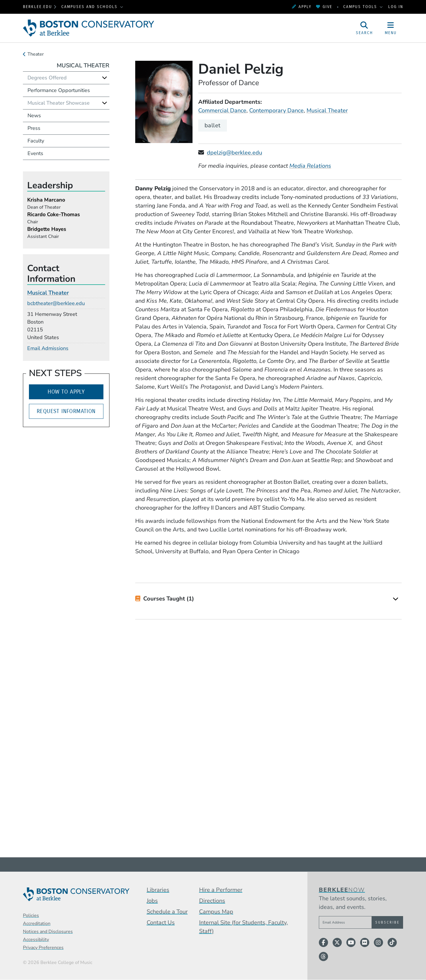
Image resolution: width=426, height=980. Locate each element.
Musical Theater (327, 110)
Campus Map (216, 912)
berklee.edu (38, 7)
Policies (31, 916)
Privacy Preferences (43, 948)
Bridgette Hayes (47, 229)
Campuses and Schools (90, 7)
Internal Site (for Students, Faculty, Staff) (244, 927)
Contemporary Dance (276, 110)
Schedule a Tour (167, 912)
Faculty (36, 141)
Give (324, 7)
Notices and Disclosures (48, 932)
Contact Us (161, 923)
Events (35, 153)
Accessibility (36, 940)
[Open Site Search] (364, 28)
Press (34, 128)
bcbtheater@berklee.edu (56, 303)
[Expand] (396, 599)
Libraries (158, 890)
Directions (212, 901)
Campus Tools (361, 7)
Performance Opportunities (59, 90)
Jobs (152, 901)
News (34, 116)
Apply (302, 7)
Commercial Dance (222, 110)
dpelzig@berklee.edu (234, 153)
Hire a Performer (221, 890)
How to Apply (66, 392)
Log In (396, 7)
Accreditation (37, 924)
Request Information (66, 411)
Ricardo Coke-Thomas (54, 214)
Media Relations (310, 166)
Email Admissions (48, 348)
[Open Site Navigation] (391, 28)
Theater (36, 54)
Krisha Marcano (46, 200)
